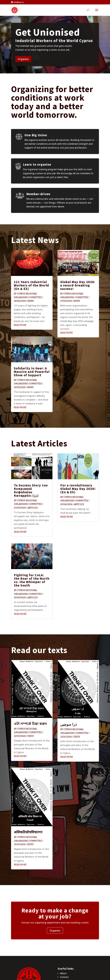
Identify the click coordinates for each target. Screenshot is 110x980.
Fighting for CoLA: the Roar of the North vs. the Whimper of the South (32, 580)
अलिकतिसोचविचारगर (28, 832)
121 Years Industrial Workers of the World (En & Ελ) (31, 285)
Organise (23, 59)
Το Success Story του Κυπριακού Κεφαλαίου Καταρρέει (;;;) (31, 490)
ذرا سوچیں (69, 724)
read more (20, 325)
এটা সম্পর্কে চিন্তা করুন (30, 724)
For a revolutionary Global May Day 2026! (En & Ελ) (78, 489)
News (31, 301)
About (63, 973)
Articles (33, 508)
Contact (64, 977)
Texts (31, 736)
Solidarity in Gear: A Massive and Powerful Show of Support (32, 372)
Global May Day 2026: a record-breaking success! (78, 285)
